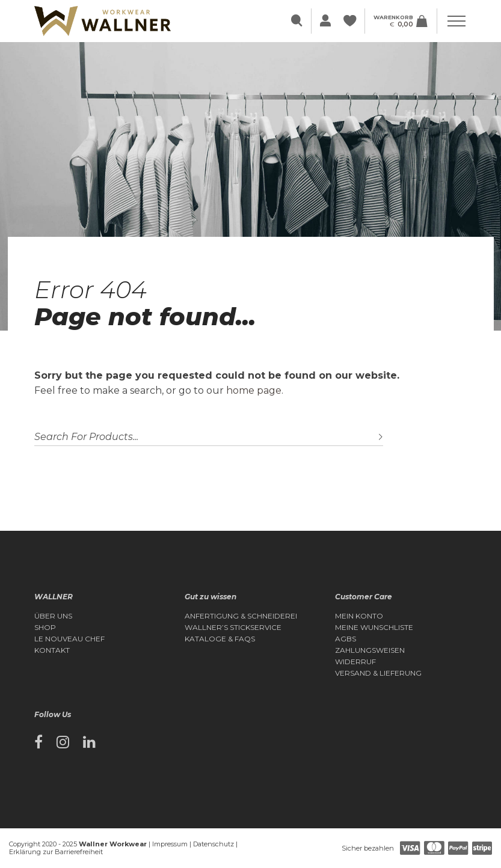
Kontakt (52, 650)
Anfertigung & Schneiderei (241, 616)
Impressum (170, 844)
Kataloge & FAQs (220, 639)
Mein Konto (359, 616)
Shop (45, 628)
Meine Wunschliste (374, 628)
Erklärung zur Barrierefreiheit (56, 852)
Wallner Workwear (113, 844)
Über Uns (53, 616)
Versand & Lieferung (378, 673)
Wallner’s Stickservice (233, 628)
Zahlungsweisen (370, 650)
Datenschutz (214, 844)
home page (254, 390)
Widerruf (355, 662)
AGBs (346, 639)
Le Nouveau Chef (69, 639)
